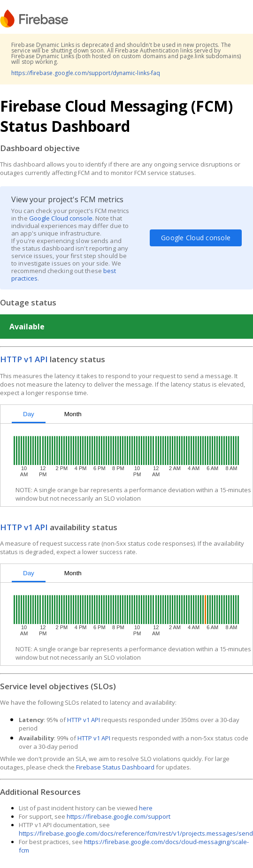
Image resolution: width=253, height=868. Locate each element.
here (146, 808)
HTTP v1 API (24, 359)
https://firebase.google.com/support (119, 816)
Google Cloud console (61, 218)
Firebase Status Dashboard (115, 767)
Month (73, 414)
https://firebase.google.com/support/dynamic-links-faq (86, 73)
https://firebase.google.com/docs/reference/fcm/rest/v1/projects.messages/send (136, 833)
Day (29, 414)
